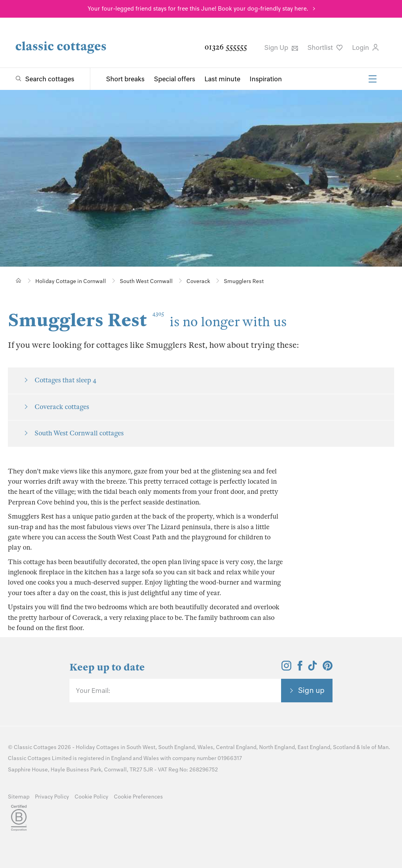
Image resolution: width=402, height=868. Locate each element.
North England (277, 747)
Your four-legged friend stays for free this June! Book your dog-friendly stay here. (198, 9)
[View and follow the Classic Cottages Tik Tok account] (312, 668)
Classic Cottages (35, 747)
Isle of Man (375, 747)
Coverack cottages (62, 407)
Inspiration (266, 79)
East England (314, 747)
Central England (236, 747)
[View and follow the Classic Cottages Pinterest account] (328, 668)
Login (365, 48)
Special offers (175, 79)
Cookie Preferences (138, 797)
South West (141, 747)
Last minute (222, 79)
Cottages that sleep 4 (66, 380)
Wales (205, 747)
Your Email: (93, 691)
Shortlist (325, 48)
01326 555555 (226, 47)
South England (176, 747)
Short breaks (125, 79)
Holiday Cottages (98, 747)
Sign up (311, 690)
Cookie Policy (91, 797)
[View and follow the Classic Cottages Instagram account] (286, 668)
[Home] (19, 281)
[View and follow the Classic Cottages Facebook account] (300, 668)
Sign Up (281, 48)
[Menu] (373, 79)
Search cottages (50, 79)
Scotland (344, 747)
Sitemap (19, 797)
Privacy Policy (52, 797)
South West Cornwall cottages (79, 433)
